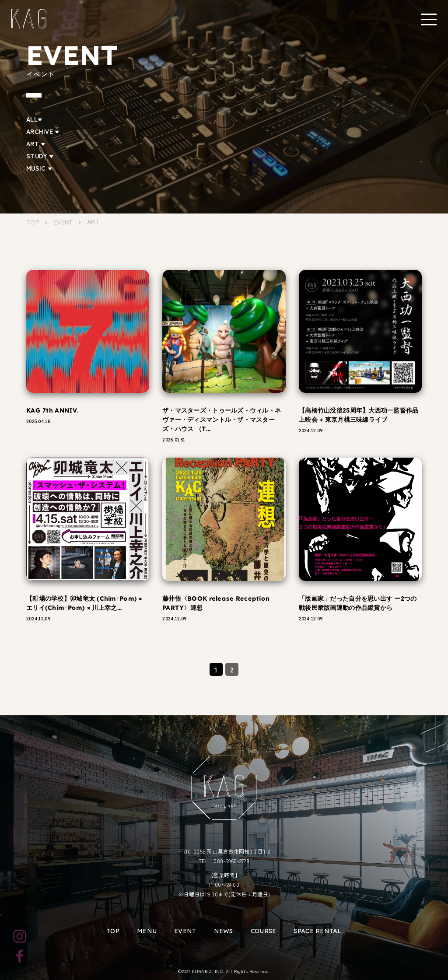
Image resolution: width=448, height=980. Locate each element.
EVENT (185, 931)
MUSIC (39, 168)
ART (36, 143)
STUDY (40, 156)
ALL (34, 119)
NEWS (224, 931)
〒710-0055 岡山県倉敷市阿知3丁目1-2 (224, 851)
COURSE (264, 931)
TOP (113, 931)
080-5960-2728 (231, 861)
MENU (147, 931)
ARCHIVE (43, 131)
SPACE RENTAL (317, 931)
